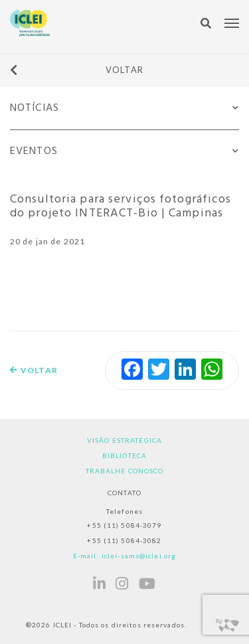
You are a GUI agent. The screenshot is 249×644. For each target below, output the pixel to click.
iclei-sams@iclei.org (139, 556)
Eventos (34, 151)
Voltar (77, 70)
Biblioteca (124, 455)
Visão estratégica (124, 440)
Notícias (35, 108)
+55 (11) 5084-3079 (124, 525)
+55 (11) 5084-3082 (124, 540)
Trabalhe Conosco (125, 471)
